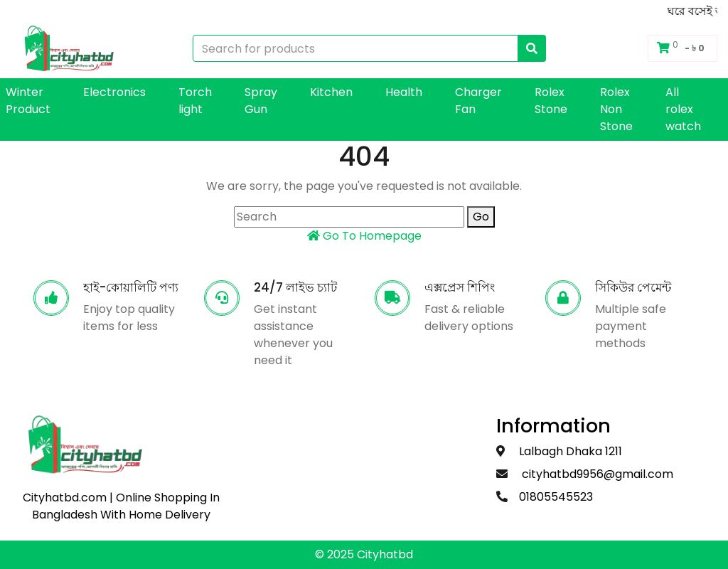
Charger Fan (478, 101)
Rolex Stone (551, 101)
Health (404, 92)
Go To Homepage (364, 236)
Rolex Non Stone (616, 109)
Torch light (195, 101)
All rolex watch (683, 109)
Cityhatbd (385, 554)
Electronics (114, 92)
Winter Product (28, 101)
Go (481, 217)
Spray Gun (261, 101)
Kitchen (331, 92)
